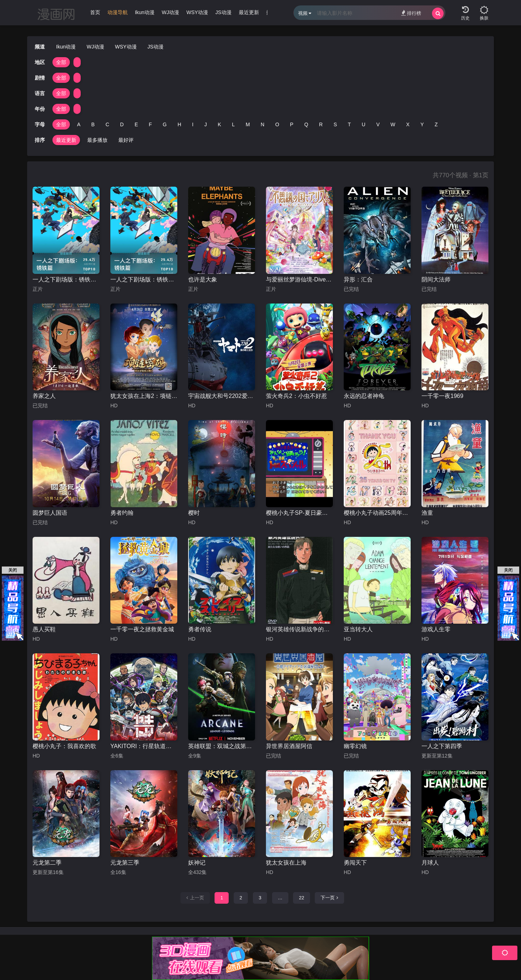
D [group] (122, 124)
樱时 (194, 513)
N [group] (263, 124)
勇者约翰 (122, 513)
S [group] (335, 124)
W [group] (393, 124)
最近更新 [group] (249, 12)
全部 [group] (61, 62)
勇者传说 (200, 629)
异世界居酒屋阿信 (289, 746)
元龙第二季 (47, 863)
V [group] (378, 124)
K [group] (219, 124)
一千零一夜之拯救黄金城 (142, 629)
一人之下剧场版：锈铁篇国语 (144, 279)
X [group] (408, 124)
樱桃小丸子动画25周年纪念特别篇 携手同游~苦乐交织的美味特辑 (377, 513)
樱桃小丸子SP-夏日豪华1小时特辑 (299, 513)
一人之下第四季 (442, 746)
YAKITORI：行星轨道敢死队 (144, 746)
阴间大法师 (436, 279)
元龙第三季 (125, 863)
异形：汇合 (358, 279)
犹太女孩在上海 (286, 863)
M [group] (248, 124)
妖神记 (197, 863)
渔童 (427, 513)
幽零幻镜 (355, 746)
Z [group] (436, 124)
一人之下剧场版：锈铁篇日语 (66, 279)
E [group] (136, 124)
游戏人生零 (436, 629)
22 (301, 898)
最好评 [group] (126, 140)
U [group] (364, 124)
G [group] (165, 124)
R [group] (321, 124)
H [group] (179, 124)
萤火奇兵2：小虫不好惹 (296, 396)
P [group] (292, 124)
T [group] (349, 124)
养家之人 (44, 396)
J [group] (206, 124)
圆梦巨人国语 (50, 513)
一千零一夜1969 (442, 396)
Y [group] (422, 124)
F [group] (150, 124)
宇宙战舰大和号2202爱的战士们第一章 (222, 396)
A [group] (79, 124)
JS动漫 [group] (223, 12)
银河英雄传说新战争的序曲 (299, 629)
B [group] (93, 124)
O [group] (277, 124)
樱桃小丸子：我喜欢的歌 (64, 746)
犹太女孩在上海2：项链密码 (144, 396)
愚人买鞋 (44, 629)
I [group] (193, 124)
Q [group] (306, 124)
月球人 (430, 863)
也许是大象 (203, 279)
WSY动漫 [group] (197, 12)
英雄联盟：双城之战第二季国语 (222, 746)
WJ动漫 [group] (170, 12)
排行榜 (411, 13)
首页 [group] (95, 12)
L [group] (233, 124)
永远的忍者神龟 (364, 396)
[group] (118, 14)
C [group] (107, 124)
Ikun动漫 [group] (145, 12)
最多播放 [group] (97, 140)
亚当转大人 (358, 629)
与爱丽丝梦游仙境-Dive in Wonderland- (299, 279)
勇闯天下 (355, 863)
